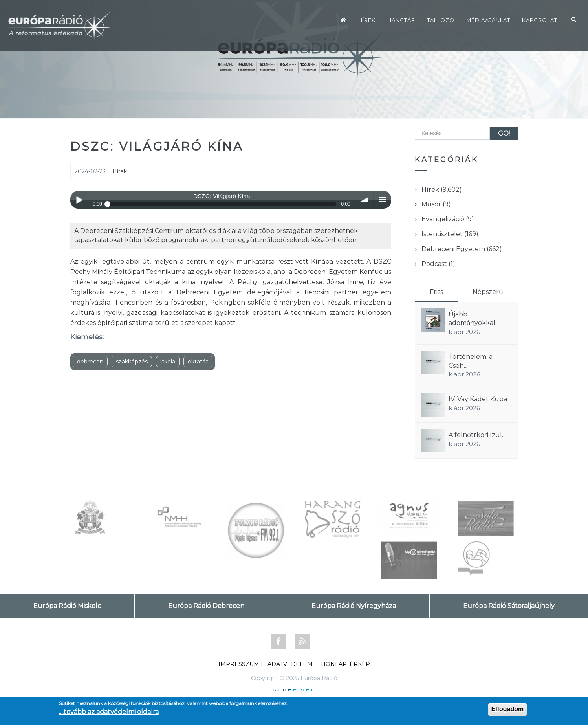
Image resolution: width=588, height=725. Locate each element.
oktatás (198, 362)
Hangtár (401, 20)
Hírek (367, 20)
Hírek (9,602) (442, 190)
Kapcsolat (540, 20)
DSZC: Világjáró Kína (157, 146)
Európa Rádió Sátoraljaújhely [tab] (509, 606)
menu (382, 200)
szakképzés (132, 362)
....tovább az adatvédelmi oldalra (109, 712)
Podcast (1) (438, 264)
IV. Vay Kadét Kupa (478, 399)
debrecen (90, 362)
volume (364, 200)
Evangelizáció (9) (448, 219)
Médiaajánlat (488, 20)
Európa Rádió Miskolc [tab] (67, 606)
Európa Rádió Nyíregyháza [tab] (354, 606)
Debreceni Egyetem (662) (462, 249)
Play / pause (79, 200)
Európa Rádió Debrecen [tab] (206, 606)
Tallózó (441, 20)
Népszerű (488, 292)
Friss (436, 292)
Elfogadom (508, 709)
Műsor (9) (436, 204)
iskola (168, 362)
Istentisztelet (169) (450, 234)
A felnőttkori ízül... (477, 435)
